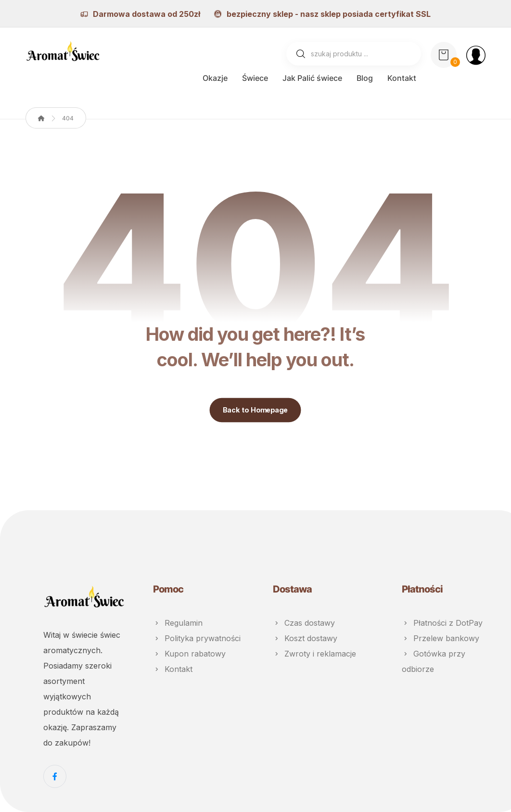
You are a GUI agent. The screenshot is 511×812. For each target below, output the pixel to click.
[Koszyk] (444, 54)
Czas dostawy (304, 623)
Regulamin (178, 623)
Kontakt (173, 669)
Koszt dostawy (305, 638)
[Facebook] (55, 776)
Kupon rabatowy (189, 654)
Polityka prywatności (197, 638)
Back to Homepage (255, 410)
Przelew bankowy (441, 638)
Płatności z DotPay (442, 623)
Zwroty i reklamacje (314, 654)
